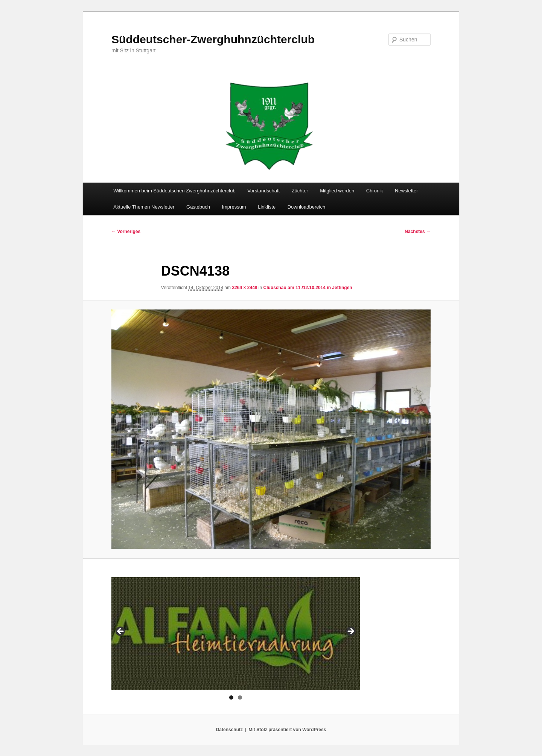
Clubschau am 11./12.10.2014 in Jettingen (308, 288)
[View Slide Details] (236, 634)
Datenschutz (229, 730)
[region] (236, 634)
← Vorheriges (126, 232)
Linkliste (267, 207)
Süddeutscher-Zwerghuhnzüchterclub (213, 39)
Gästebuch (198, 207)
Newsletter (406, 191)
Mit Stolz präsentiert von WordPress (287, 730)
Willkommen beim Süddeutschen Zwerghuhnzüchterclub (174, 191)
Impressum (234, 207)
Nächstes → (418, 232)
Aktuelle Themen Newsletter (144, 207)
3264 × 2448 (244, 288)
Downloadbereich (306, 207)
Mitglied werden (337, 191)
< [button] (121, 632)
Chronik (375, 191)
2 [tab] (240, 697)
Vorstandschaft (263, 191)
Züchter (300, 191)
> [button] (350, 632)
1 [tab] (231, 697)
